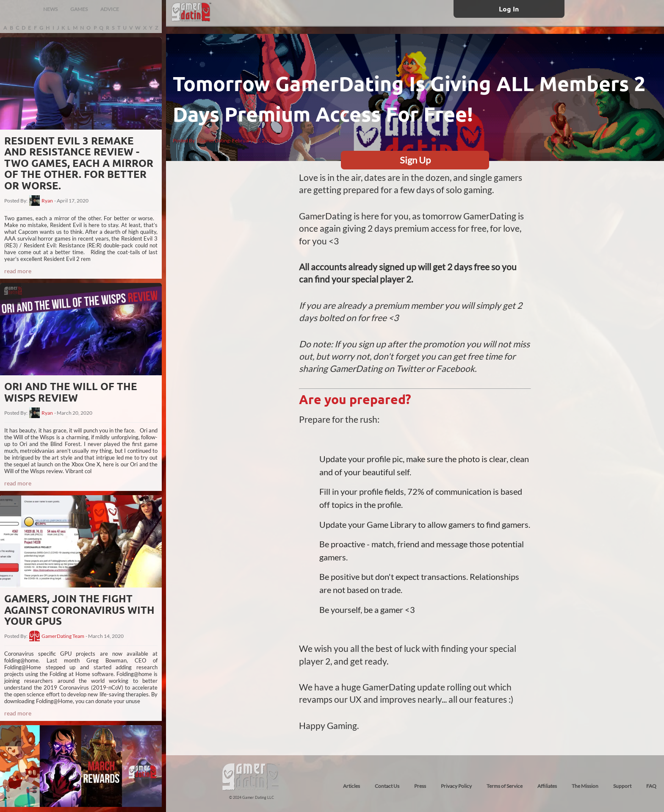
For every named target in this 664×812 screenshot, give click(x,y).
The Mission (585, 786)
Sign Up (415, 160)
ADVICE (110, 9)
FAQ (651, 786)
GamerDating (214, 140)
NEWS (50, 9)
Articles (351, 786)
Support (622, 786)
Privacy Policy (456, 786)
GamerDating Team (63, 636)
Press (420, 786)
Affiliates (547, 786)
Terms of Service (505, 786)
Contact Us (387, 786)
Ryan (47, 201)
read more (18, 271)
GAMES (79, 9)
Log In (509, 9)
